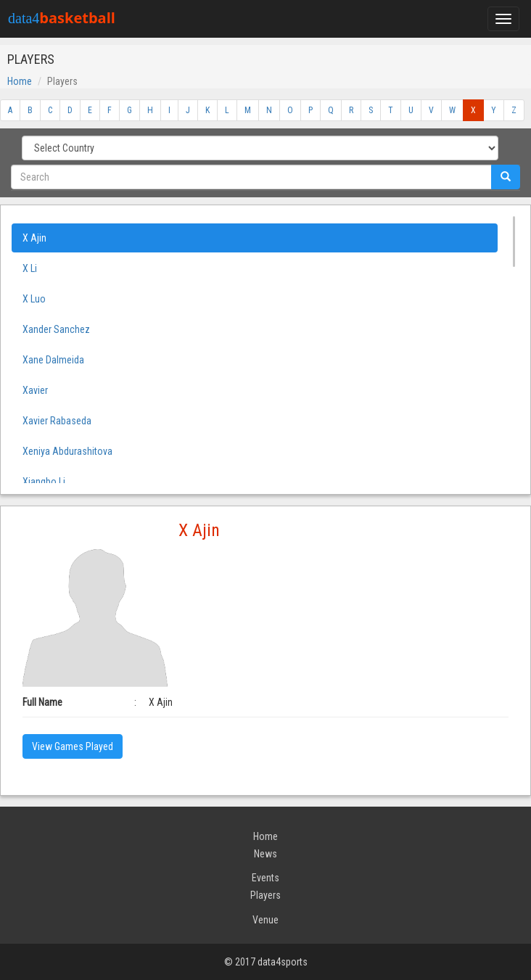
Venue (265, 920)
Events (265, 878)
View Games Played (73, 746)
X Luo (34, 299)
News (265, 854)
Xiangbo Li (44, 482)
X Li (30, 268)
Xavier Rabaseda (57, 421)
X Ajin (34, 238)
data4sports (283, 962)
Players (265, 895)
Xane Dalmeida (53, 360)
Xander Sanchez (56, 329)
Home (20, 81)
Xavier (35, 390)
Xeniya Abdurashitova (67, 451)
